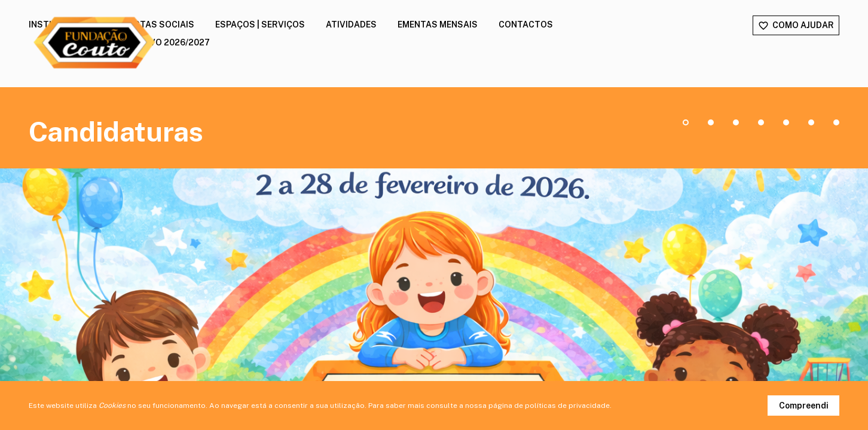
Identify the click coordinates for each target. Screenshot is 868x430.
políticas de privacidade (567, 406)
